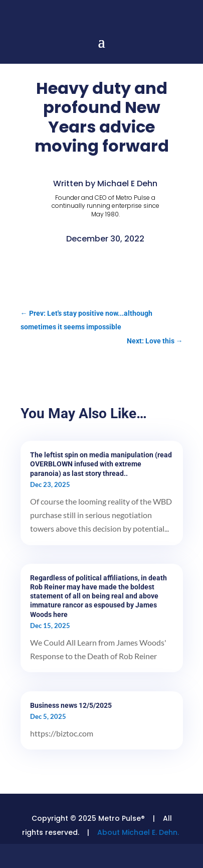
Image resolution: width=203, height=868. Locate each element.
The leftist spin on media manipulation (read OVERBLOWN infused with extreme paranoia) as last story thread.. (101, 464)
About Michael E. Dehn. (138, 832)
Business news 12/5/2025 (71, 705)
